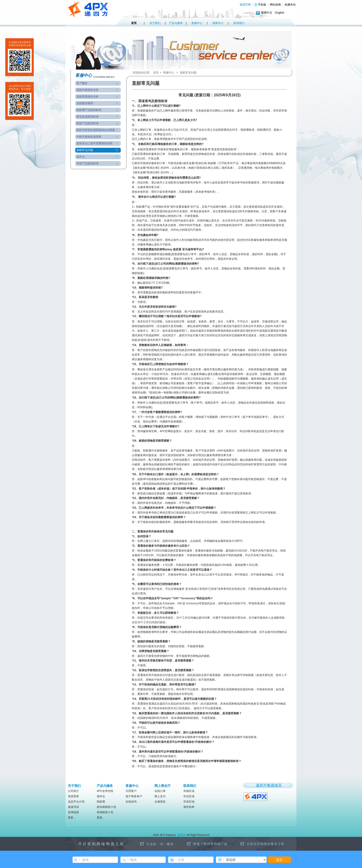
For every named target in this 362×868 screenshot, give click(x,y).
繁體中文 (267, 13)
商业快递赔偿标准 (87, 117)
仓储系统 (160, 802)
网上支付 (160, 796)
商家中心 (218, 23)
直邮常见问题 (85, 150)
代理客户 (131, 791)
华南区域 (189, 791)
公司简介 (73, 791)
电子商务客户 (134, 796)
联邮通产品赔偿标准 (89, 110)
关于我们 (155, 23)
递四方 (181, 835)
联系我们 (239, 23)
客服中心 (197, 23)
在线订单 (160, 791)
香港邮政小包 (105, 812)
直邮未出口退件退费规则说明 (94, 143)
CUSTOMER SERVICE (104, 77)
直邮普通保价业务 (87, 97)
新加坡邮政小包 (106, 807)
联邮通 (101, 802)
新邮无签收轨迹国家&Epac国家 (96, 130)
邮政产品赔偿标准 (87, 123)
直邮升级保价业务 (87, 90)
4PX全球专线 (105, 791)
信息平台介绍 (76, 802)
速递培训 (73, 807)
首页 (134, 23)
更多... (72, 818)
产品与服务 (176, 23)
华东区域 (189, 802)
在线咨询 (131, 802)
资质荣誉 (73, 796)
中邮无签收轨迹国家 (89, 137)
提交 (279, 860)
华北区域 (189, 796)
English (280, 13)
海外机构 (189, 807)
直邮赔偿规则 (85, 103)
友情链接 (73, 812)
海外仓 (81, 157)
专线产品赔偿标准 (87, 163)
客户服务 (82, 83)
